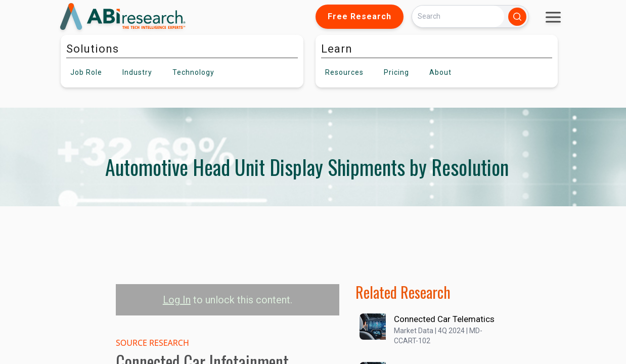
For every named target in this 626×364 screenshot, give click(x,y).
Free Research (360, 16)
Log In (177, 300)
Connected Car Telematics (444, 319)
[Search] (458, 16)
